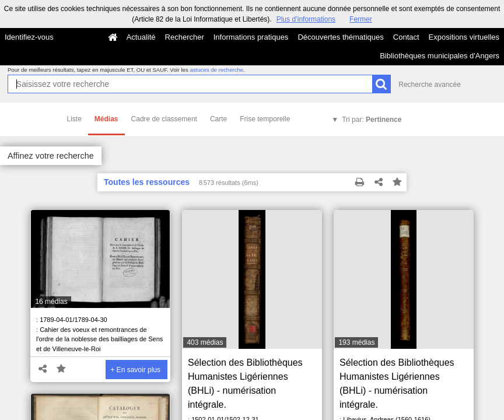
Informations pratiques (251, 37)
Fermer (361, 19)
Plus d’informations (306, 19)
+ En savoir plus (135, 370)
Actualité (141, 37)
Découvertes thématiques (340, 37)
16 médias (51, 302)
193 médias (356, 342)
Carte (218, 119)
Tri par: (372, 120)
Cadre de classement (164, 119)
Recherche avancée (430, 85)
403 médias (205, 342)
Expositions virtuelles (464, 37)
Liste (74, 119)
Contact (406, 37)
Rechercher (185, 37)
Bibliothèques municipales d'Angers (440, 56)
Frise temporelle (265, 119)
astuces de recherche (216, 70)
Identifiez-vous (29, 37)
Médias (106, 119)
